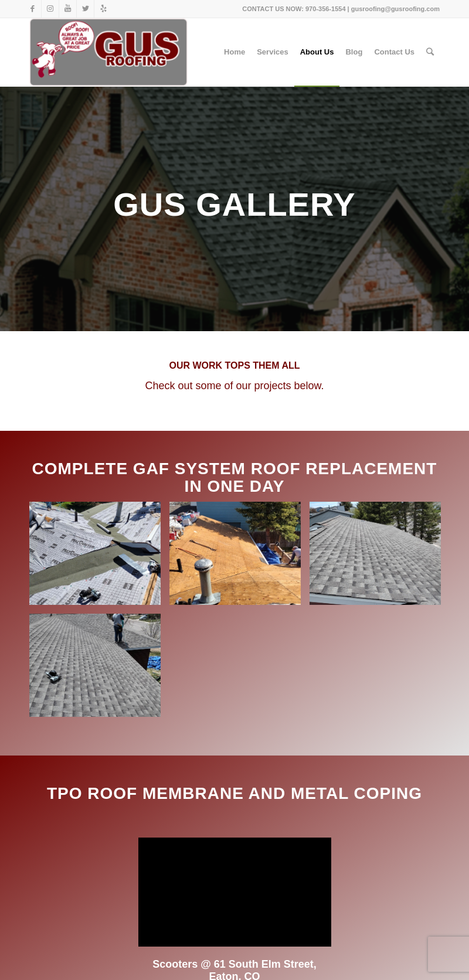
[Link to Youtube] (68, 9)
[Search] (430, 52)
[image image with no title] (99, 558)
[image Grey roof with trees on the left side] (380, 558)
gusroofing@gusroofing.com (395, 9)
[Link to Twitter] (85, 9)
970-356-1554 (326, 9)
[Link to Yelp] (103, 9)
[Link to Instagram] (50, 9)
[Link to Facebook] (33, 9)
